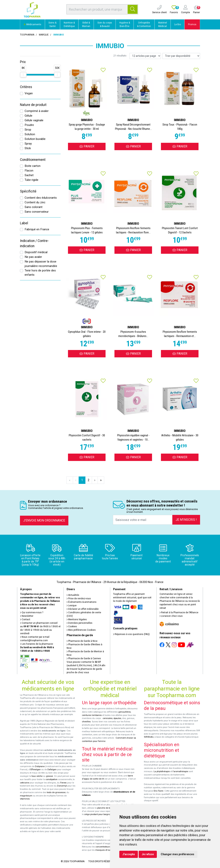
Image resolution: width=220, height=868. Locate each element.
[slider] (23, 75)
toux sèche (37, 776)
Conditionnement (33, 160)
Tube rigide (31, 180)
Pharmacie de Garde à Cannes (84, 658)
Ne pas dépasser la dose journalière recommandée (41, 264)
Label (24, 223)
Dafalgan (52, 770)
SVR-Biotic (149, 737)
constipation (52, 779)
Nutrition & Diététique (69, 24)
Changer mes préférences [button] (177, 854)
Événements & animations (82, 602)
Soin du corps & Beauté (105, 24)
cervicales (108, 718)
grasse (49, 776)
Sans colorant (34, 207)
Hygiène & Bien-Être (125, 24)
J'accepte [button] (129, 854)
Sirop (28, 130)
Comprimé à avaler (37, 111)
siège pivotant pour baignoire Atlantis (103, 814)
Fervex (63, 783)
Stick (28, 148)
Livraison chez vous (171, 616)
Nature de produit (33, 105)
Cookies (72, 626)
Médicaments (32, 24)
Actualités (73, 595)
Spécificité (28, 191)
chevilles (86, 722)
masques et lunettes (105, 850)
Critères (26, 87)
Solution (30, 134)
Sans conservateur (37, 212)
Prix (23, 62)
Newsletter (27, 616)
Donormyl (62, 786)
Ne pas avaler (33, 257)
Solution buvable (35, 139)
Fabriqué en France (37, 229)
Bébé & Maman (86, 24)
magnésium (26, 796)
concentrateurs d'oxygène (108, 847)
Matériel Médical (163, 24)
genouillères (125, 712)
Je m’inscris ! (186, 520)
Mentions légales (77, 619)
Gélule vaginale (34, 120)
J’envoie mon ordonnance (44, 520)
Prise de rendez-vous (79, 599)
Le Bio (178, 24)
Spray (28, 144)
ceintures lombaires (92, 715)
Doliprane (40, 766)
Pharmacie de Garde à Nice (82, 641)
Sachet (29, 175)
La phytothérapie (162, 771)
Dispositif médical (36, 252)
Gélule (28, 116)
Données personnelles (79, 623)
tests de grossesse (56, 792)
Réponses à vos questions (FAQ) (131, 634)
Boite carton (33, 166)
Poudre (29, 125)
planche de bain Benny (108, 808)
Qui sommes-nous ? (32, 612)
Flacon (29, 171)
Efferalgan (36, 770)
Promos (192, 24)
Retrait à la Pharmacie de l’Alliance (179, 612)
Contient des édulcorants (41, 198)
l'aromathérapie (180, 771)
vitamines (25, 799)
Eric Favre (159, 791)
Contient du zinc (35, 202)
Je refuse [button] (148, 854)
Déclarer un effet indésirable (83, 609)
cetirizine (24, 783)
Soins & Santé (52, 24)
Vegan (29, 93)
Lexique (72, 606)
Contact (25, 619)
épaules (117, 718)
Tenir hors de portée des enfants (40, 273)
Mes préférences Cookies (81, 630)
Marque (44, 35)
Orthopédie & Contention (144, 24)
